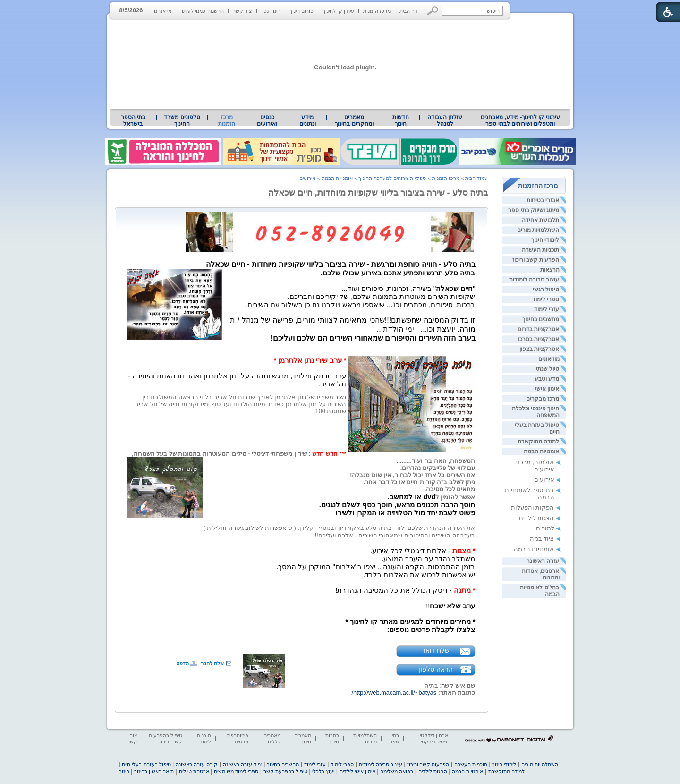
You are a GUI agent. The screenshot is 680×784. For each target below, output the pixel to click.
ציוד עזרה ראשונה (242, 764)
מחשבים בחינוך (541, 319)
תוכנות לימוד (204, 738)
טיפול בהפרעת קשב (285, 771)
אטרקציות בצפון (539, 349)
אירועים (544, 480)
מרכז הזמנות (377, 11)
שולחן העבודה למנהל (445, 120)
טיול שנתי (548, 369)
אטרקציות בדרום (538, 329)
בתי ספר (394, 738)
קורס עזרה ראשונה (197, 764)
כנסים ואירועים (267, 120)
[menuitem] (520, 120)
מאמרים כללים (272, 738)
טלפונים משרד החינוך (182, 120)
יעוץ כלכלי (323, 771)
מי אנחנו (163, 11)
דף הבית (408, 11)
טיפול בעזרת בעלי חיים (146, 764)
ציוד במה (542, 539)
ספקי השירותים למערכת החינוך (392, 178)
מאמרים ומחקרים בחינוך (354, 120)
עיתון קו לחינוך (338, 11)
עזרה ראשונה (543, 561)
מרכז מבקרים (543, 399)
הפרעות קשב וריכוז (536, 260)
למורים (545, 528)
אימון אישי (547, 389)
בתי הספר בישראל (133, 120)
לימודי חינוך (545, 240)
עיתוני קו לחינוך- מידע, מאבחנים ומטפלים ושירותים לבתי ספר (520, 120)
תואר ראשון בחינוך (154, 771)
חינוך (124, 771)
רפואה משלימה (397, 771)
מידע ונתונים (308, 120)
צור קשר (242, 11)
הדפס (183, 663)
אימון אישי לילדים (357, 771)
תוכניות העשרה (540, 250)
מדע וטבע (547, 379)
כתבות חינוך (332, 738)
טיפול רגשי (546, 290)
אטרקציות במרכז (538, 339)
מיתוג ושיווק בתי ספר (534, 210)
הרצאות (550, 270)
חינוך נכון (271, 11)
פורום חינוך (302, 11)
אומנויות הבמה (541, 452)
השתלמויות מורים (538, 230)
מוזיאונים (549, 359)
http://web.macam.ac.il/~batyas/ (394, 693)
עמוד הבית (476, 178)
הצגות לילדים (537, 518)
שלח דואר (436, 650)
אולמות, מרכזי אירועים (535, 466)
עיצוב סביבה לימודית (534, 280)
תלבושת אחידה (540, 220)
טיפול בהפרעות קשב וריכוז (166, 738)
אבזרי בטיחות (543, 200)
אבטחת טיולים (194, 771)
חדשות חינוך (401, 120)
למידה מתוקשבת (538, 442)
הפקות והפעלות (533, 507)
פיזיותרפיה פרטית (237, 738)
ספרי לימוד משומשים (236, 771)
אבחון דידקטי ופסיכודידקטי (434, 738)
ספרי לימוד (546, 299)
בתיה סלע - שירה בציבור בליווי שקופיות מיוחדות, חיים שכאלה (378, 193)
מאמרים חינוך (303, 738)
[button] (433, 11)
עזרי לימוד (547, 309)
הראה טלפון (436, 669)
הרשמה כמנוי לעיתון (202, 11)
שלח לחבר (212, 663)
